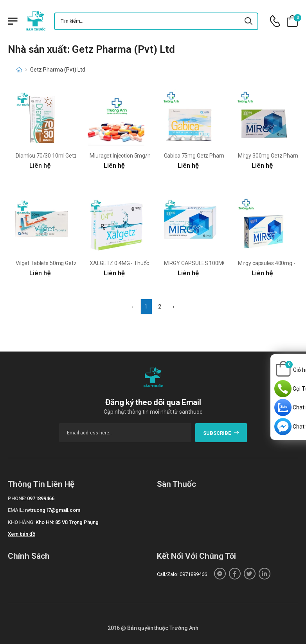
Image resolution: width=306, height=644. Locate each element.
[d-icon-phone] (275, 21)
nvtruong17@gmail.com (53, 510)
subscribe (221, 433)
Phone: (17, 498)
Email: (16, 510)
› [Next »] (173, 307)
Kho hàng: (21, 522)
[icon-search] (249, 21)
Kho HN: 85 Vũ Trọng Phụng (67, 522)
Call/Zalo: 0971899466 (182, 574)
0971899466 (41, 498)
